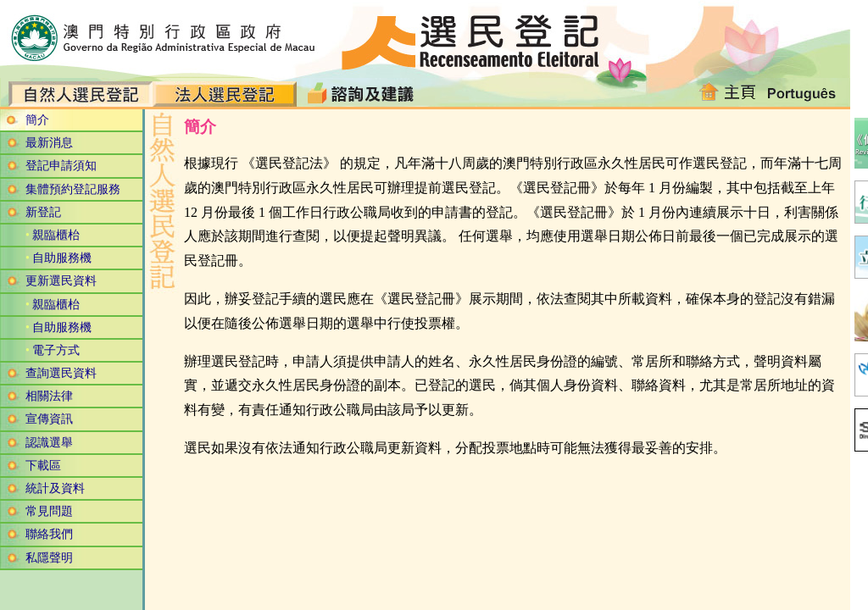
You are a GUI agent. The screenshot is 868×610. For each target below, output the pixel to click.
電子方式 (56, 350)
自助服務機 (62, 258)
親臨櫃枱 (56, 235)
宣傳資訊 (49, 419)
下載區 (43, 466)
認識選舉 (49, 443)
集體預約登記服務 (73, 189)
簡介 (37, 120)
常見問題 (49, 511)
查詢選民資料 (61, 373)
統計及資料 (55, 488)
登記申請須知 (61, 166)
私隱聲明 (49, 558)
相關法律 (49, 396)
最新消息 (49, 143)
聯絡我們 (49, 534)
